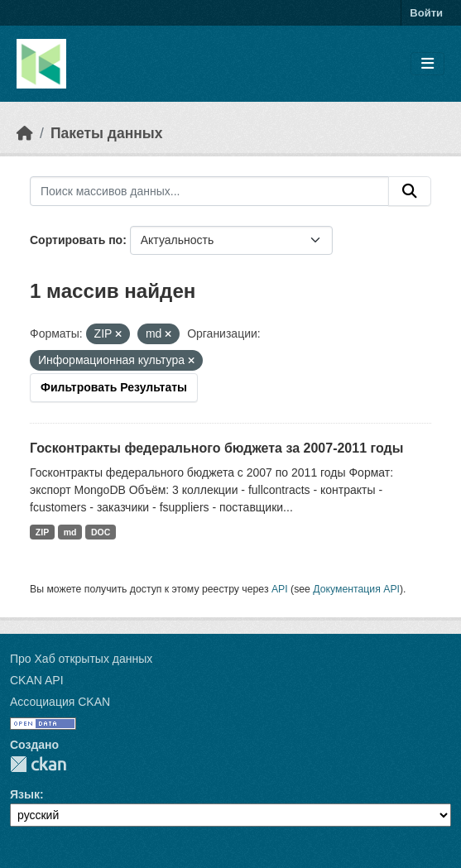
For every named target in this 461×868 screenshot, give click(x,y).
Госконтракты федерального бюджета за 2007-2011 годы (216, 448)
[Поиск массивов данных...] (209, 191)
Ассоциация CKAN (60, 702)
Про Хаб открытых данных (81, 659)
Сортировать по (76, 240)
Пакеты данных (107, 133)
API (280, 589)
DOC (101, 532)
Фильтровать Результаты (114, 387)
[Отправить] (410, 191)
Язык (25, 794)
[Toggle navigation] (427, 64)
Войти (426, 13)
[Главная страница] (25, 133)
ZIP (42, 532)
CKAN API (37, 680)
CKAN (38, 764)
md (70, 532)
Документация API (356, 589)
